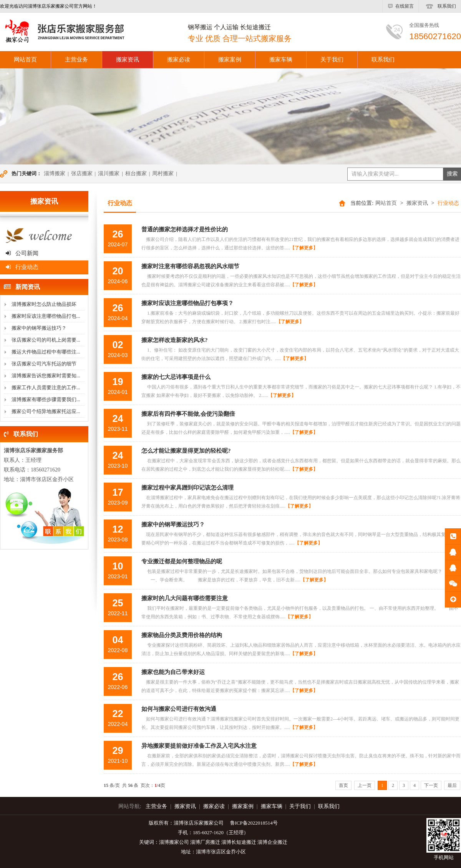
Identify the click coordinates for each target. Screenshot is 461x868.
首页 (343, 785)
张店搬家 (82, 173)
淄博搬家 (55, 173)
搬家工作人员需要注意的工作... (46, 388)
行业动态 (22, 267)
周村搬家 (163, 173)
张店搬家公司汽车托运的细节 (44, 364)
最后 (452, 785)
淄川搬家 (109, 173)
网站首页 (386, 203)
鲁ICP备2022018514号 (254, 823)
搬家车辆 (281, 60)
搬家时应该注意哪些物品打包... (46, 316)
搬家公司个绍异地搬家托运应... (46, 411)
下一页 (431, 785)
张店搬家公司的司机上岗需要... (46, 340)
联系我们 (440, 6)
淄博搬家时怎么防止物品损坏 (44, 304)
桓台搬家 (136, 173)
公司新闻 (22, 253)
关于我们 (332, 60)
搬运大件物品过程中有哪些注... (46, 352)
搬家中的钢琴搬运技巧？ (39, 328)
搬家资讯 (128, 60)
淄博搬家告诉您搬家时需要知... (46, 376)
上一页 (365, 785)
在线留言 (400, 6)
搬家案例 (230, 60)
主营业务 (76, 60)
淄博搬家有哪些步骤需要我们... (46, 399)
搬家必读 (179, 60)
